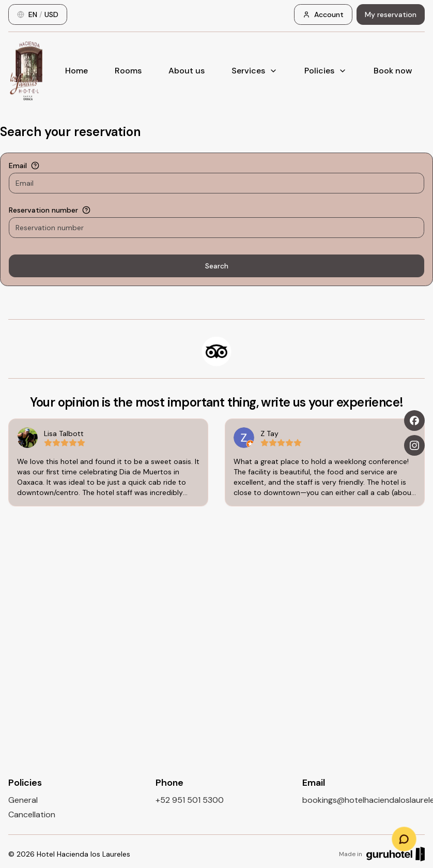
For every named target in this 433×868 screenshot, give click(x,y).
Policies (326, 71)
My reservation (391, 14)
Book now (393, 71)
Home (76, 71)
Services (254, 71)
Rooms (128, 71)
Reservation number (43, 210)
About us (187, 71)
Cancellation (32, 814)
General (23, 800)
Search (217, 266)
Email (18, 166)
